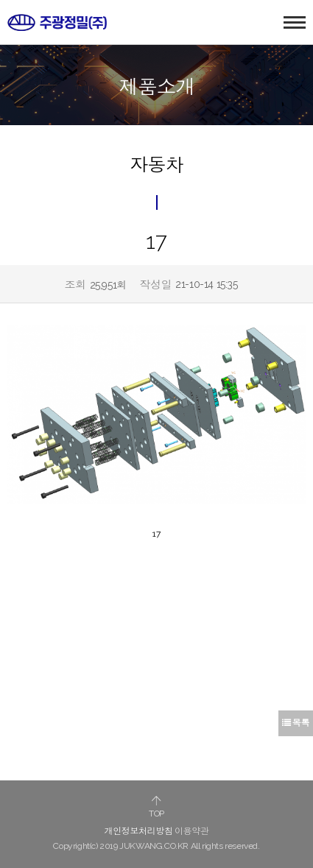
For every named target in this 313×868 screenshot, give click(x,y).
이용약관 (191, 831)
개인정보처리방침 (139, 831)
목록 (296, 723)
